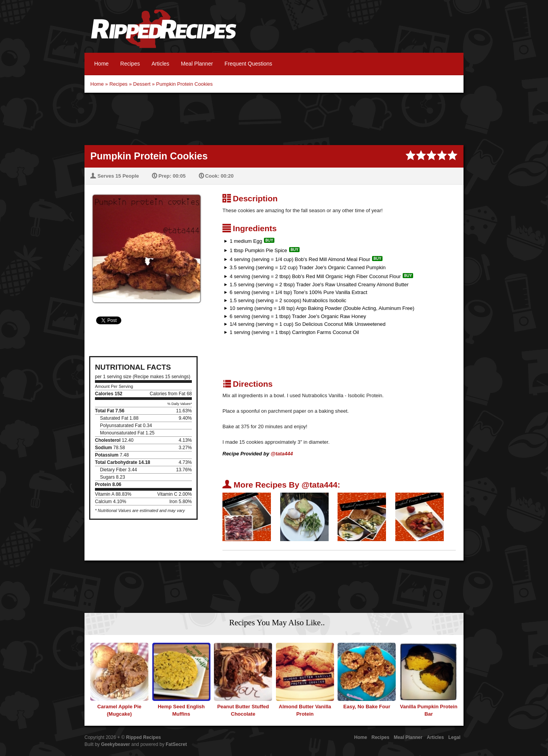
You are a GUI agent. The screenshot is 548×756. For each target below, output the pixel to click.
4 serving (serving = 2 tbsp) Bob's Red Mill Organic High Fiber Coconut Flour (315, 276)
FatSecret (177, 744)
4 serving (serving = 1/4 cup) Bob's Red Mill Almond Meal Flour (300, 259)
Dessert (142, 84)
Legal (454, 737)
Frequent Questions (248, 64)
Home (101, 64)
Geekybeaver (116, 744)
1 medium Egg (246, 241)
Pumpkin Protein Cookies (184, 84)
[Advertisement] (274, 118)
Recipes (130, 64)
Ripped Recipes (164, 33)
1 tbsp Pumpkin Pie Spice (258, 250)
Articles (160, 64)
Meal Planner (197, 64)
